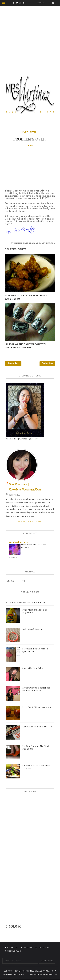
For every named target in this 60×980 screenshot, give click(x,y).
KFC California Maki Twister (37, 727)
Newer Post (13, 364)
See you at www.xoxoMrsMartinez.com (26, 602)
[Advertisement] (30, 36)
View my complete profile (30, 522)
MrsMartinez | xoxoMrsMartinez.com (25, 487)
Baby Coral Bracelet (33, 629)
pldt (25, 132)
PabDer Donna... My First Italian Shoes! (36, 748)
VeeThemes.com (49, 975)
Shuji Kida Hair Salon (33, 668)
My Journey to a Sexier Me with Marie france (36, 689)
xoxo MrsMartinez (18, 543)
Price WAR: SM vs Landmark (37, 707)
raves (33, 132)
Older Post (47, 364)
